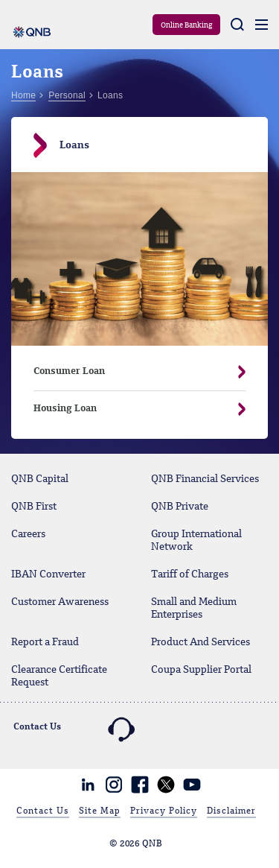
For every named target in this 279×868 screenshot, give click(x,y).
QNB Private (180, 507)
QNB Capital (40, 479)
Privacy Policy (164, 811)
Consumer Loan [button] (128, 372)
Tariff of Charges (190, 574)
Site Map (100, 811)
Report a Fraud (45, 642)
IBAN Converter (48, 574)
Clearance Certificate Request (59, 676)
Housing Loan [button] (128, 409)
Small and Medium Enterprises (194, 608)
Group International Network (196, 541)
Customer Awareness (60, 602)
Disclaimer (231, 811)
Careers (28, 534)
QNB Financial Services (205, 479)
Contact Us (43, 811)
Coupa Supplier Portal (201, 670)
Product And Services (201, 642)
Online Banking (186, 25)
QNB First (34, 507)
